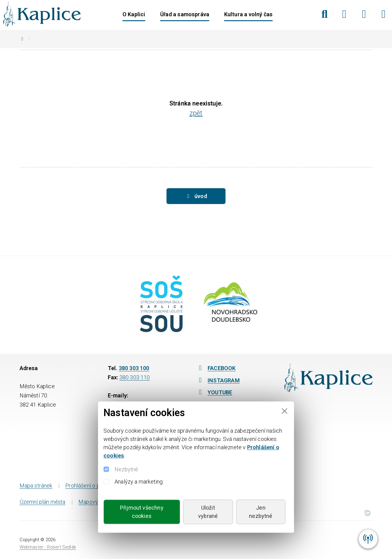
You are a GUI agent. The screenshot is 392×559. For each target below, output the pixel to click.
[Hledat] (324, 14)
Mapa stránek (36, 486)
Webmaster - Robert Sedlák (48, 547)
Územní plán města (43, 502)
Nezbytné (126, 469)
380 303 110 (135, 377)
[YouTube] (384, 14)
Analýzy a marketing (139, 482)
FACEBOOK (216, 368)
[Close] (284, 411)
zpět (196, 113)
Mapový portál (96, 502)
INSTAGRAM (218, 380)
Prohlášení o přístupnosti (95, 486)
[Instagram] (364, 14)
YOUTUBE (214, 392)
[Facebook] (344, 14)
